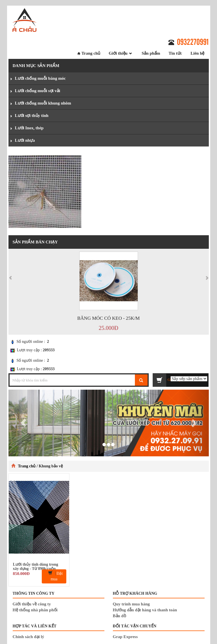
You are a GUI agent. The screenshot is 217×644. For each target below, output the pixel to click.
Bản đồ (120, 616)
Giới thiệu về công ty (32, 604)
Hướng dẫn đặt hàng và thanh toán (145, 610)
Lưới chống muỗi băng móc (40, 78)
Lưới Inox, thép (29, 128)
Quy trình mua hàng (131, 604)
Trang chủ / (29, 466)
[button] (24, 423)
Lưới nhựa (25, 140)
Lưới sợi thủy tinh (32, 116)
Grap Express (125, 637)
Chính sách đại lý (29, 637)
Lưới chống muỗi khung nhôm (43, 103)
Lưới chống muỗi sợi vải (38, 91)
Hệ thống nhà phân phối (35, 610)
